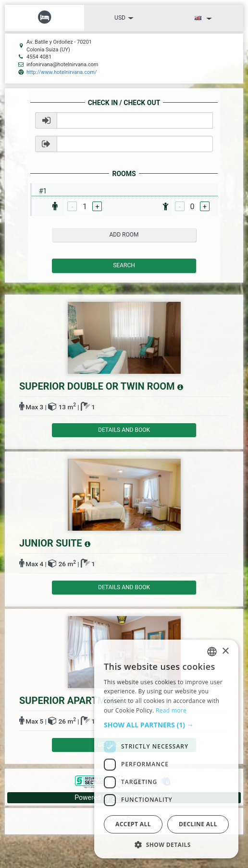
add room (124, 235)
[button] (166, 725)
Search (124, 265)
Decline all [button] (198, 824)
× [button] (225, 651)
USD (124, 18)
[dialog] (166, 749)
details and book (124, 430)
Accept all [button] (133, 824)
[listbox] (212, 652)
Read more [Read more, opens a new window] (171, 710)
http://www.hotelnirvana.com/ (62, 72)
